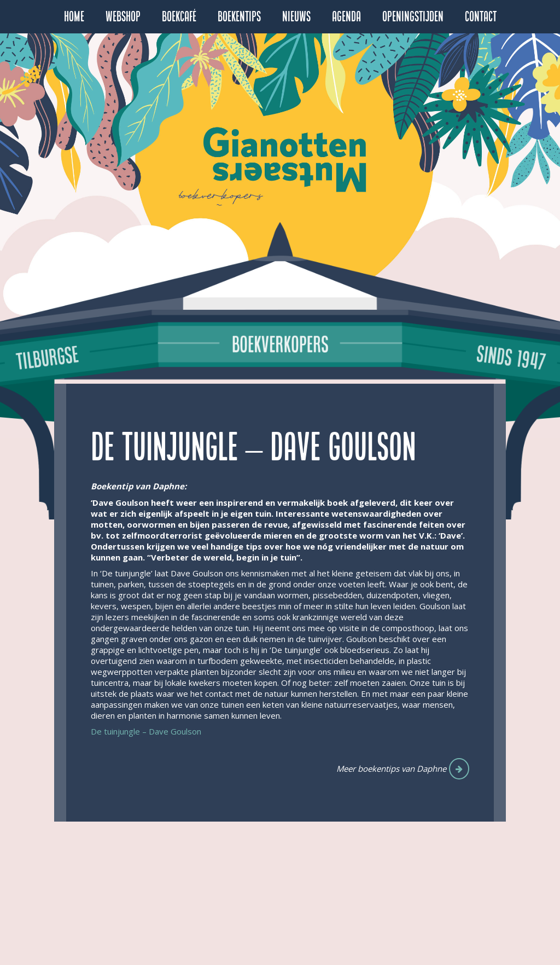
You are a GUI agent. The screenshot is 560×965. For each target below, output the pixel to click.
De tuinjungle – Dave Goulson (147, 731)
